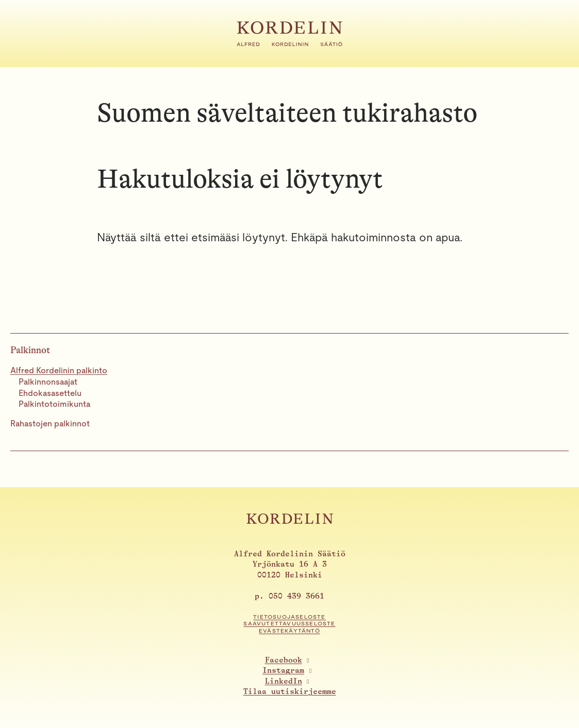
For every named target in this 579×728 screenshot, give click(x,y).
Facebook (284, 660)
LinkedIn (284, 681)
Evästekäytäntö (289, 631)
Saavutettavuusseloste (289, 624)
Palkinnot (30, 350)
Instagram (283, 671)
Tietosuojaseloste (289, 617)
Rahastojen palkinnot (50, 424)
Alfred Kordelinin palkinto (59, 370)
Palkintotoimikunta (55, 404)
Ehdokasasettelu (50, 393)
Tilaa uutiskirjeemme (290, 692)
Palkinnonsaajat (48, 382)
